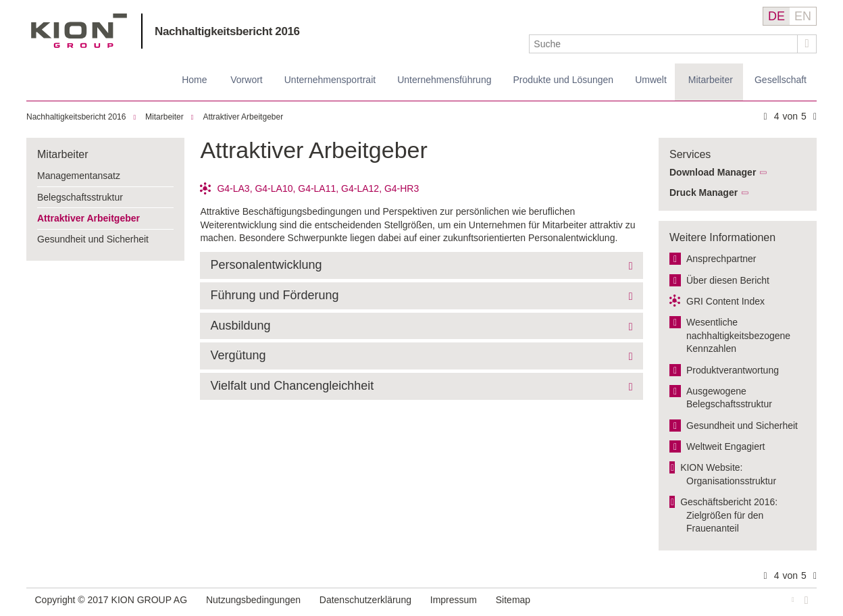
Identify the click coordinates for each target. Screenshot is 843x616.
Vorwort (246, 80)
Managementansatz (79, 176)
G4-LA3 (233, 188)
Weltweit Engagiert (725, 446)
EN (803, 16)
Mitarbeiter (711, 80)
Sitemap (513, 600)
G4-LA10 (274, 188)
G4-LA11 (317, 188)
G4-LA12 (360, 188)
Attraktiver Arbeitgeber (243, 117)
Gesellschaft (781, 80)
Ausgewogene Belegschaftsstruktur (729, 398)
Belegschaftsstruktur (80, 197)
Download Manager (713, 172)
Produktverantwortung (733, 370)
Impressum (454, 600)
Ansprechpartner (721, 259)
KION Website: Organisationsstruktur (728, 474)
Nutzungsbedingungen (253, 600)
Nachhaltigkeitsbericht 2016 (227, 31)
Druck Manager (704, 192)
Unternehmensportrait (330, 80)
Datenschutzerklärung (365, 600)
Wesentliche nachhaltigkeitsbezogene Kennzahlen (738, 335)
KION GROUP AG (79, 31)
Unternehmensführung (444, 80)
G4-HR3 (402, 188)
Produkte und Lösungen (563, 80)
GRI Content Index (725, 301)
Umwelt (651, 80)
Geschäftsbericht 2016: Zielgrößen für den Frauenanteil (729, 515)
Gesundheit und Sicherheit (93, 239)
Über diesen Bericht (728, 280)
